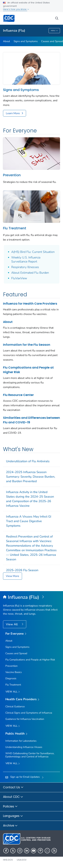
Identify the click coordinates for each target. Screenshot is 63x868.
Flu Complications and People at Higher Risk (28, 370)
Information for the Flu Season (27, 345)
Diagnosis (11, 678)
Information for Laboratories (21, 741)
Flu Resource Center (18, 395)
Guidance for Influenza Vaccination (25, 719)
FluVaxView (19, 278)
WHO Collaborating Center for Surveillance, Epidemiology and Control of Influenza (30, 755)
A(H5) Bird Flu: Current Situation (33, 252)
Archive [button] (10, 826)
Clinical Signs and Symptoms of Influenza (29, 713)
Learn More (13, 113)
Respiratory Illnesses (25, 267)
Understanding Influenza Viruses (24, 747)
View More (13, 576)
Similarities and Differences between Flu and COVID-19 (32, 420)
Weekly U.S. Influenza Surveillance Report (26, 259)
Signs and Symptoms (26, 41)
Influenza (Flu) (14, 31)
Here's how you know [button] (16, 9)
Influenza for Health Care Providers (30, 304)
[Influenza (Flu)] (32, 597)
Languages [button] (13, 816)
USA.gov (22, 860)
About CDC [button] (13, 797)
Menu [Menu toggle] (54, 31)
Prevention (12, 175)
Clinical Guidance (15, 706)
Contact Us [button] (13, 787)
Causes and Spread (16, 653)
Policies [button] (10, 807)
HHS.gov (8, 860)
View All (12, 624)
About (6, 41)
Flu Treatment (15, 228)
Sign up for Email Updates (25, 777)
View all (13, 692)
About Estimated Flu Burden (30, 273)
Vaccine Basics (14, 672)
